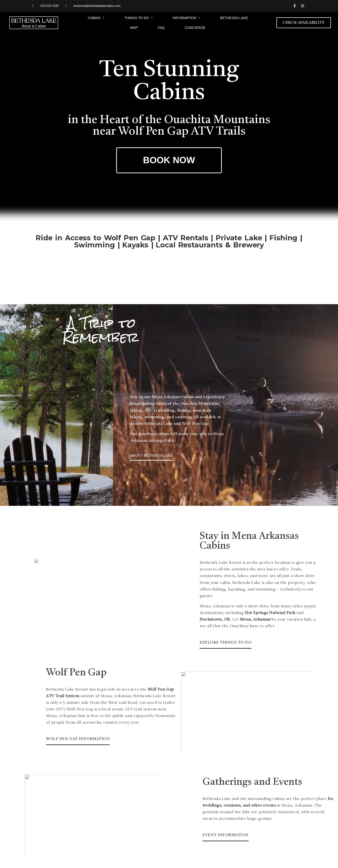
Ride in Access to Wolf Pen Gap (96, 234)
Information (186, 18)
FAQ (161, 28)
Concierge (195, 28)
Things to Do (138, 18)
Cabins (96, 18)
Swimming (95, 241)
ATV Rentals (186, 234)
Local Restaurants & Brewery (210, 241)
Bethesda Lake (234, 18)
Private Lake (239, 234)
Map (134, 28)
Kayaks (135, 241)
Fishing (283, 234)
